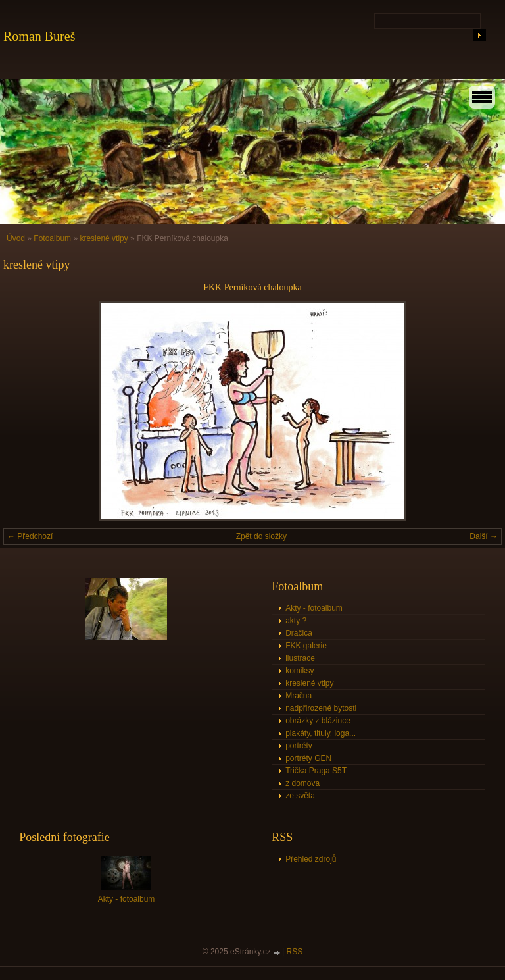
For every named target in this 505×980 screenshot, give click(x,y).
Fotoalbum (52, 238)
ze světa (300, 796)
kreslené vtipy (104, 238)
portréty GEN (308, 758)
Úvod (16, 238)
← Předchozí (30, 536)
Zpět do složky (261, 536)
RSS (295, 952)
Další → (484, 536)
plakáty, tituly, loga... (321, 733)
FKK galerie (306, 646)
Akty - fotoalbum (314, 608)
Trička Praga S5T (316, 771)
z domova (302, 783)
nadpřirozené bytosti (321, 708)
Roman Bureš (39, 36)
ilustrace (300, 658)
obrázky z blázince (318, 721)
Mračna (299, 696)
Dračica (299, 633)
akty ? (296, 621)
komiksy (300, 671)
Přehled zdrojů (311, 859)
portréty (299, 746)
